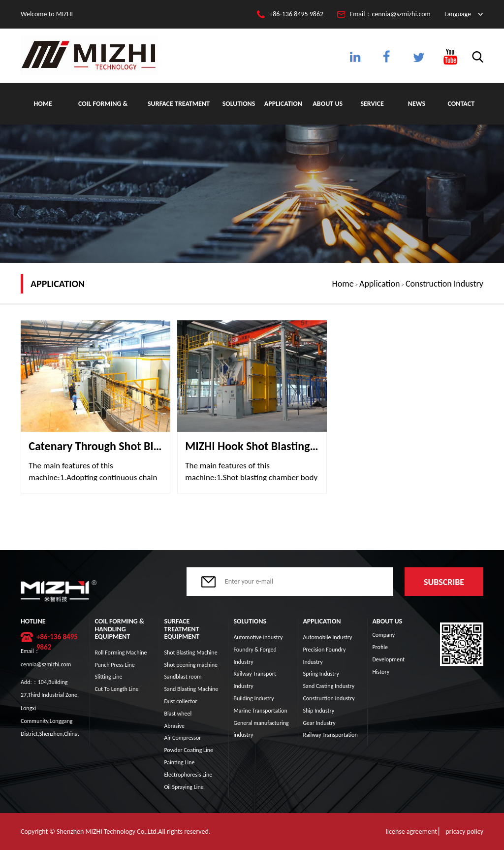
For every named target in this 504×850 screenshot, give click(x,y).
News (417, 104)
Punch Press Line (114, 665)
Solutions (239, 104)
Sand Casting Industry (329, 686)
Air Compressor (182, 738)
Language (458, 14)
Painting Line (179, 762)
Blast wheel (178, 714)
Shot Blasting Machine (190, 653)
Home (43, 104)
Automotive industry (258, 637)
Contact (461, 104)
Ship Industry (318, 711)
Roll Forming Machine (121, 653)
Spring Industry (321, 674)
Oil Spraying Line (184, 787)
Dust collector (180, 701)
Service (372, 104)
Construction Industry (444, 284)
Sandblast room (183, 677)
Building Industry (253, 698)
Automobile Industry (327, 637)
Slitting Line (108, 677)
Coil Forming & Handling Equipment (103, 112)
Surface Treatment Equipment (179, 112)
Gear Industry (319, 723)
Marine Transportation (260, 711)
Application (283, 104)
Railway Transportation (330, 735)
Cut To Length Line (116, 689)
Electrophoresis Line (188, 775)
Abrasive (174, 726)
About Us (328, 104)
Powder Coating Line (189, 750)
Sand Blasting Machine (191, 689)
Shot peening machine (191, 665)
